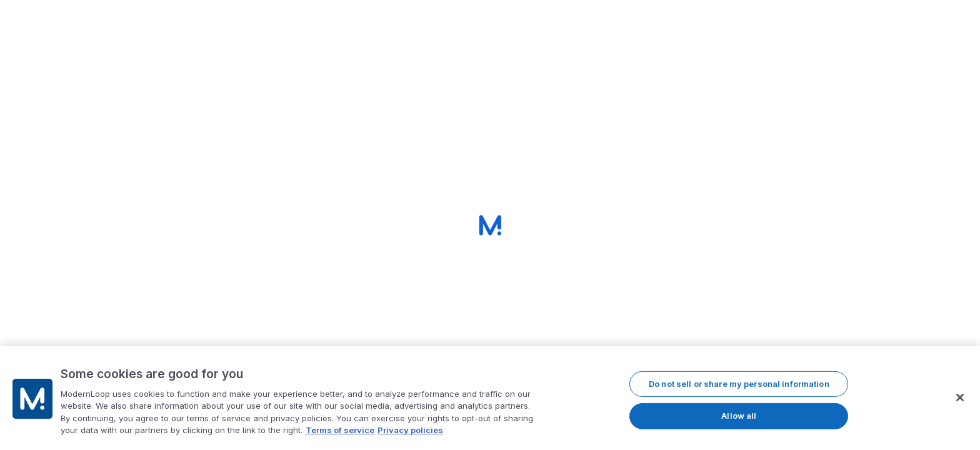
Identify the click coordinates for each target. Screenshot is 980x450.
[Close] (960, 398)
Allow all (739, 417)
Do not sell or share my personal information (739, 384)
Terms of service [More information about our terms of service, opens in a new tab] (340, 431)
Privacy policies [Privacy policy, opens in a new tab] (410, 431)
